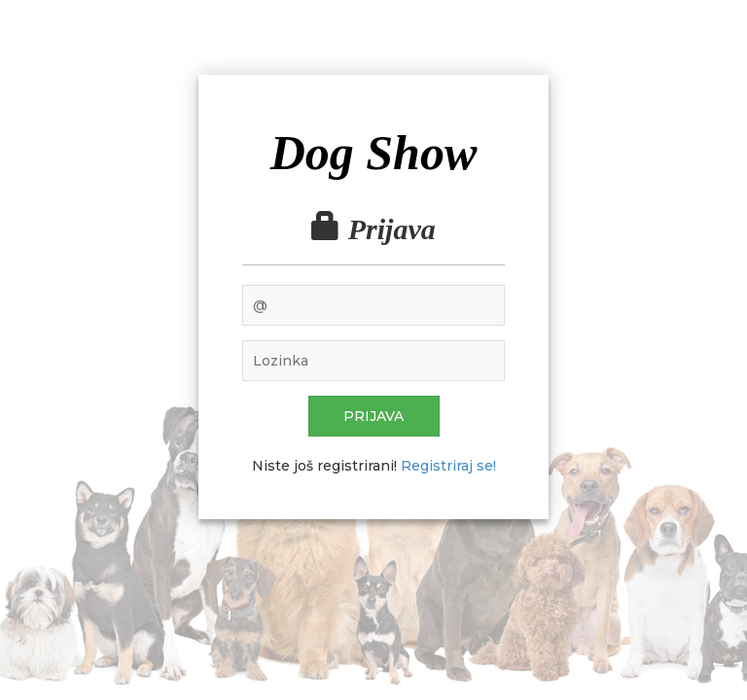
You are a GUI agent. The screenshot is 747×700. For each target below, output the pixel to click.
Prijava (373, 416)
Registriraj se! (448, 466)
